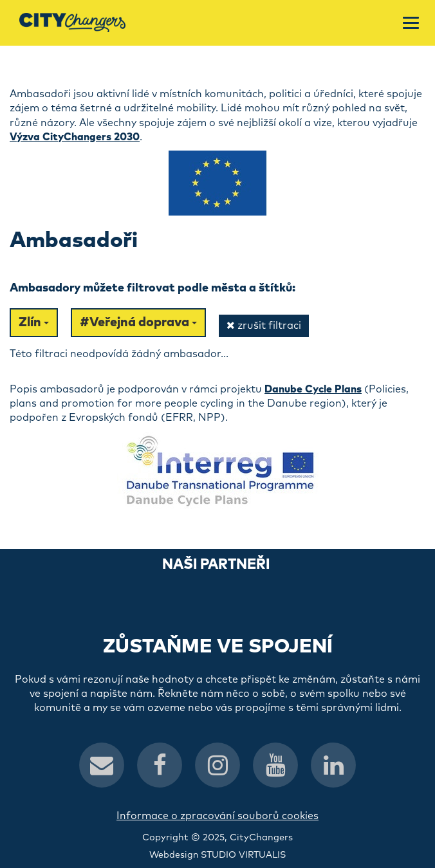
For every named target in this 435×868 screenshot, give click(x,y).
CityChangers (261, 838)
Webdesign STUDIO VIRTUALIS (217, 855)
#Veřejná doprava (138, 322)
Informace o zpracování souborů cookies (217, 816)
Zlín (34, 322)
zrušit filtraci (264, 325)
